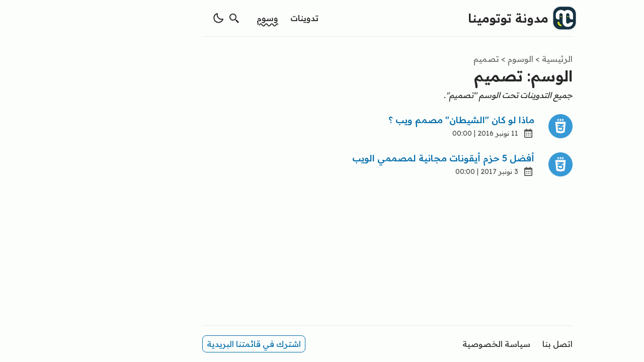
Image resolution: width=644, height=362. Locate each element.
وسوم (202, 18)
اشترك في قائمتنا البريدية (188, 344)
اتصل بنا (492, 344)
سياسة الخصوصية (431, 344)
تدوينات (239, 18)
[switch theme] (153, 18)
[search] (169, 18)
